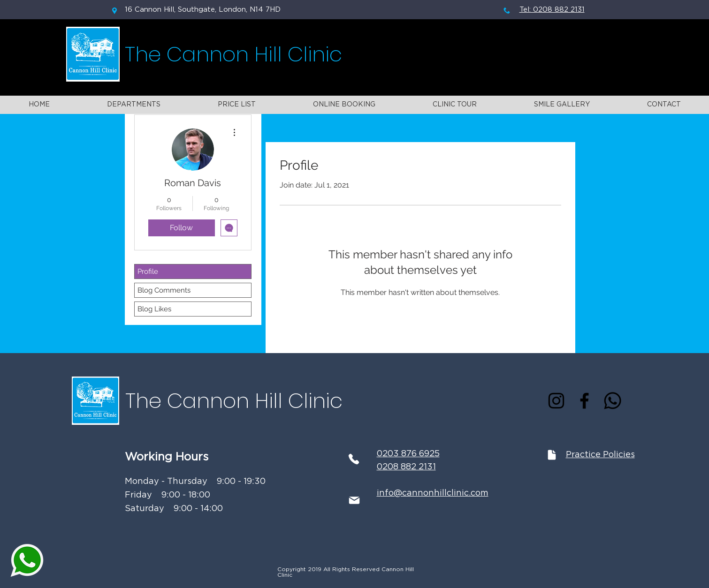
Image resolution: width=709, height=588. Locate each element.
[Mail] (354, 500)
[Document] (552, 455)
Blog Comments (164, 290)
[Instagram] (556, 401)
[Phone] (354, 459)
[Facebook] (584, 401)
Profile (148, 271)
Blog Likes (154, 309)
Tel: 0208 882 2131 (552, 10)
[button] (134, 105)
